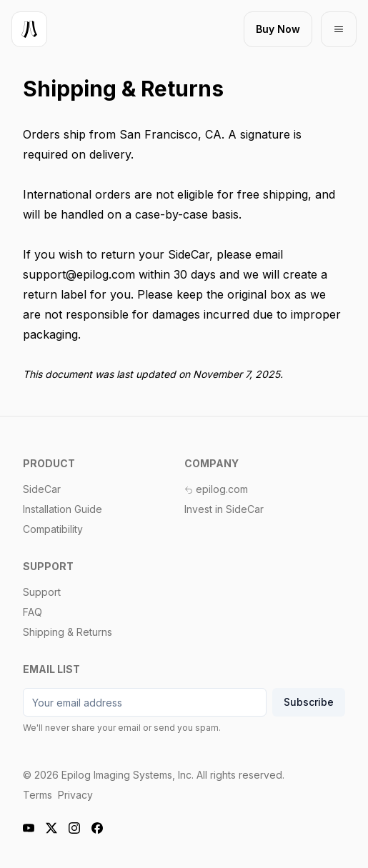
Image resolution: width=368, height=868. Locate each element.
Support (42, 592)
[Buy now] (278, 29)
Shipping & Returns (68, 632)
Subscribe (309, 702)
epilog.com (216, 489)
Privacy (75, 795)
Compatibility (53, 529)
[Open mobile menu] (339, 29)
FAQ (33, 612)
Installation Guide (63, 509)
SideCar (42, 489)
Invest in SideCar (224, 509)
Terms (38, 795)
